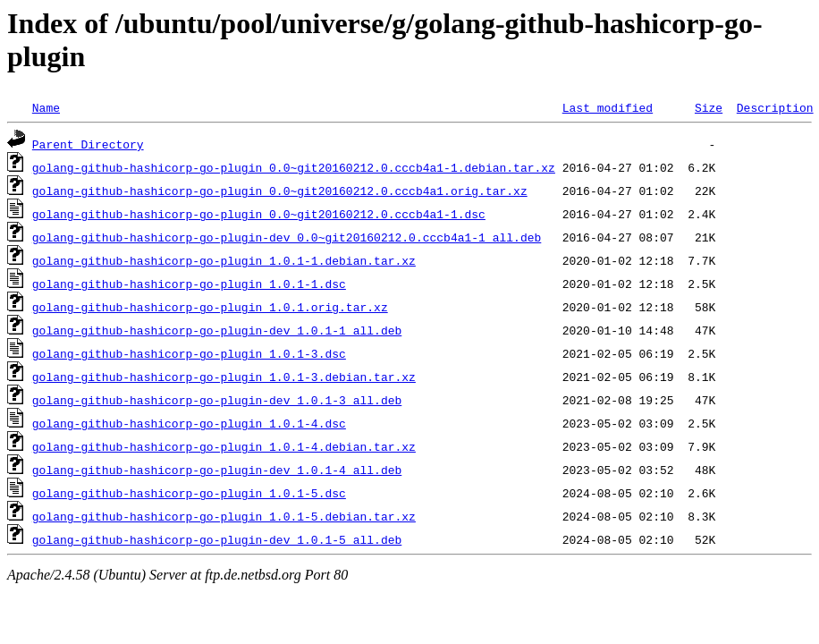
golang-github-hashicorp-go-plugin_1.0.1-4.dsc (189, 423)
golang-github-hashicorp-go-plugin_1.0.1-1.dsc (189, 284)
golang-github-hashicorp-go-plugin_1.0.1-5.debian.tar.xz (224, 516)
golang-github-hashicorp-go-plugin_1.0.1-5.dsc (189, 493)
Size (709, 107)
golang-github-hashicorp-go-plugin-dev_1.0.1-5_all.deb (217, 539)
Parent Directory (88, 144)
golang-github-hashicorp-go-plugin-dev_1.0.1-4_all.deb (217, 470)
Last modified (608, 107)
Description (775, 107)
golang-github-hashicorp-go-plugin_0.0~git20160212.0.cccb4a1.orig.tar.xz (280, 191)
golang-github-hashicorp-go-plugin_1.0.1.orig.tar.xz (210, 307)
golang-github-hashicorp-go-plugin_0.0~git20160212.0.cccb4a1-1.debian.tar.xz (294, 167)
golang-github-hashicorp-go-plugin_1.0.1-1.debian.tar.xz (224, 260)
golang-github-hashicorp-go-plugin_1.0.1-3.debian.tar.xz (224, 377)
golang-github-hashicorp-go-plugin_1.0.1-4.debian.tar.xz (224, 446)
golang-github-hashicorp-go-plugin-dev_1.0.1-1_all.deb (217, 330)
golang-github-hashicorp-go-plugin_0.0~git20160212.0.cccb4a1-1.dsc (259, 214)
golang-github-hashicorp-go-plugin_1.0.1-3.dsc (189, 353)
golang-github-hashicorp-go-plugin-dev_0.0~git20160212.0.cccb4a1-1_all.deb (287, 237)
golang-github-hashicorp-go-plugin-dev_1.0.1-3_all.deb (217, 400)
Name (46, 107)
